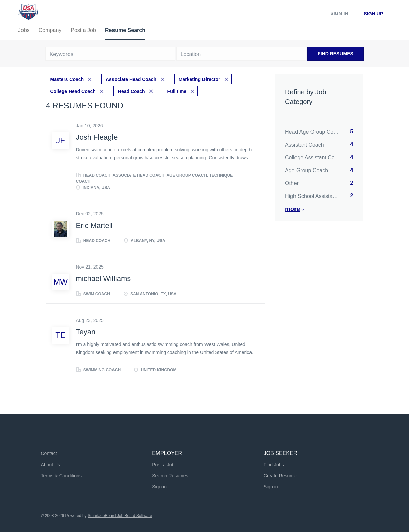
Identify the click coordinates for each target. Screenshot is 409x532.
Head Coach (131, 91)
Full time (177, 91)
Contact (49, 453)
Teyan (86, 332)
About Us (51, 465)
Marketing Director (199, 79)
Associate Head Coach (131, 79)
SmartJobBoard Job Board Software (120, 516)
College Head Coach (73, 91)
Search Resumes (170, 476)
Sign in (339, 13)
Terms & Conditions (61, 476)
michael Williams (103, 278)
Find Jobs (274, 465)
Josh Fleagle (97, 137)
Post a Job (163, 465)
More (292, 209)
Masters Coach (67, 79)
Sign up (373, 14)
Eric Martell (94, 225)
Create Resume (280, 476)
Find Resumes (335, 54)
